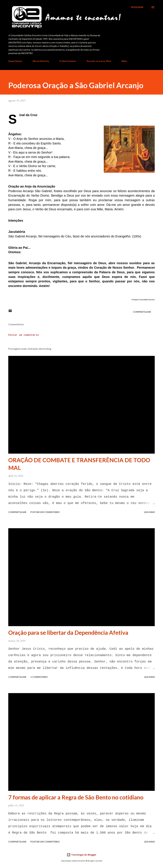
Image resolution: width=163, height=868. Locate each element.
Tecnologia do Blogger (81, 855)
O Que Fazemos (68, 61)
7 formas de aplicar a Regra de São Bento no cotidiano (76, 797)
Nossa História (41, 61)
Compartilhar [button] (142, 312)
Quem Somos (15, 61)
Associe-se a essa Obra (99, 61)
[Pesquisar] (137, 7)
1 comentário (39, 677)
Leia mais (149, 512)
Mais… (125, 61)
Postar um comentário (24, 335)
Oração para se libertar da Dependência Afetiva (68, 633)
